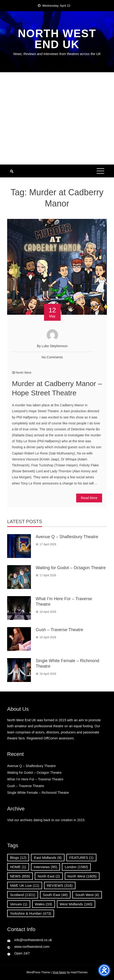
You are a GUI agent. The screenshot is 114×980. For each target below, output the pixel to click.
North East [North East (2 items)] (49, 876)
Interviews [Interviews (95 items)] (45, 867)
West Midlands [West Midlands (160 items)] (76, 904)
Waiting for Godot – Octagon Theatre (71, 568)
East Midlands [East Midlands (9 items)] (48, 858)
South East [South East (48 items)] (55, 895)
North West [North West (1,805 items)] (82, 876)
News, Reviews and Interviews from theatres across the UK (57, 54)
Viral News (59, 972)
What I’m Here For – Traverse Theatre (35, 779)
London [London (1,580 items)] (76, 867)
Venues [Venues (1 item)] (19, 904)
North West (24, 373)
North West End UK (57, 39)
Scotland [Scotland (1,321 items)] (23, 895)
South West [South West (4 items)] (87, 895)
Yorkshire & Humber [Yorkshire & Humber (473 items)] (31, 913)
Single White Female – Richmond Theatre (38, 793)
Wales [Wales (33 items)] (44, 904)
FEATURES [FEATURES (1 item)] (81, 858)
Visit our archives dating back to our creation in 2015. (46, 820)
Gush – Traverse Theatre (59, 630)
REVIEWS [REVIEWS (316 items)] (60, 885)
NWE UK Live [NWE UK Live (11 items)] (25, 885)
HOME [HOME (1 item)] (18, 867)
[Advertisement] (57, 118)
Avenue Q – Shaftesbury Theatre (67, 537)
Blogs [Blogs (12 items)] (18, 858)
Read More (89, 498)
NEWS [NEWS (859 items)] (20, 876)
